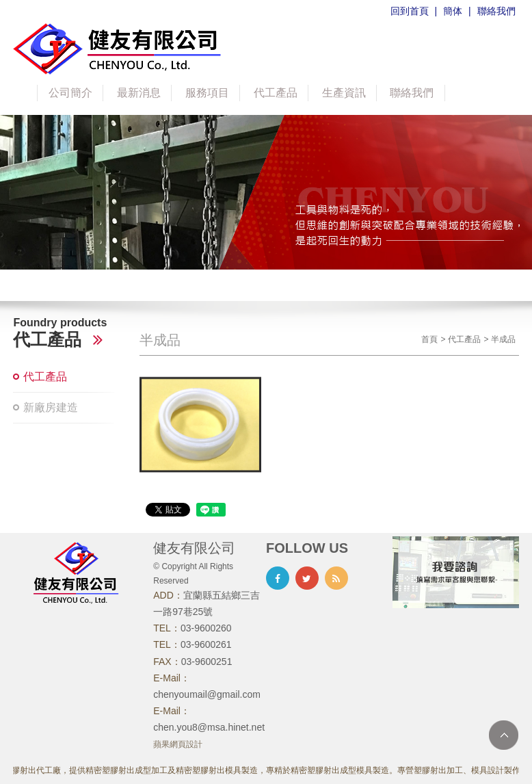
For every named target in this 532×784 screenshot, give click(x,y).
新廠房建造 (51, 407)
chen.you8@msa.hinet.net (209, 727)
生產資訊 (344, 93)
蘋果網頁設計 (178, 744)
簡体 (453, 11)
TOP (504, 735)
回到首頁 (410, 11)
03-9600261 (206, 644)
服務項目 (207, 93)
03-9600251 (207, 662)
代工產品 (276, 93)
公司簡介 (70, 93)
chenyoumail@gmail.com (207, 694)
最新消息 (139, 93)
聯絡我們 (496, 11)
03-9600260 (206, 628)
